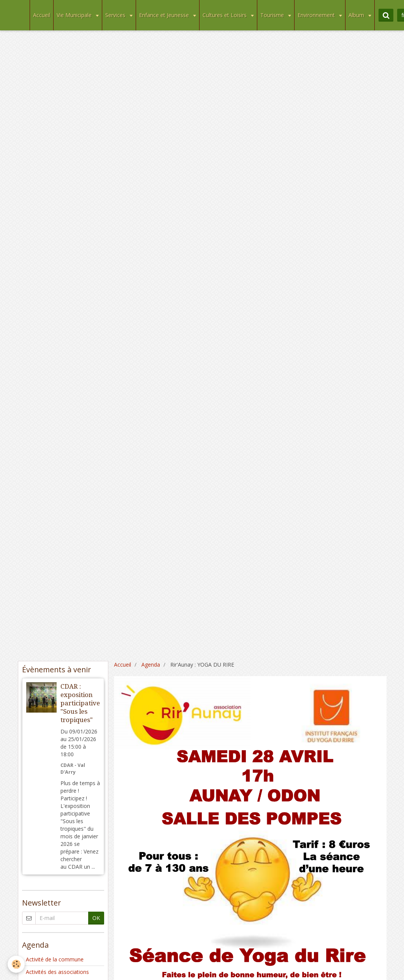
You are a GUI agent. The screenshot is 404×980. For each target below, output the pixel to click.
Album (357, 15)
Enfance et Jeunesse (165, 15)
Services (116, 15)
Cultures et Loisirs (225, 15)
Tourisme (273, 15)
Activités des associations (57, 972)
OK (96, 918)
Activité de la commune (55, 959)
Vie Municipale (75, 15)
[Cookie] (16, 964)
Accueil (42, 15)
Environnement (317, 15)
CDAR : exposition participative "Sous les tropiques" (80, 703)
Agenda (151, 665)
